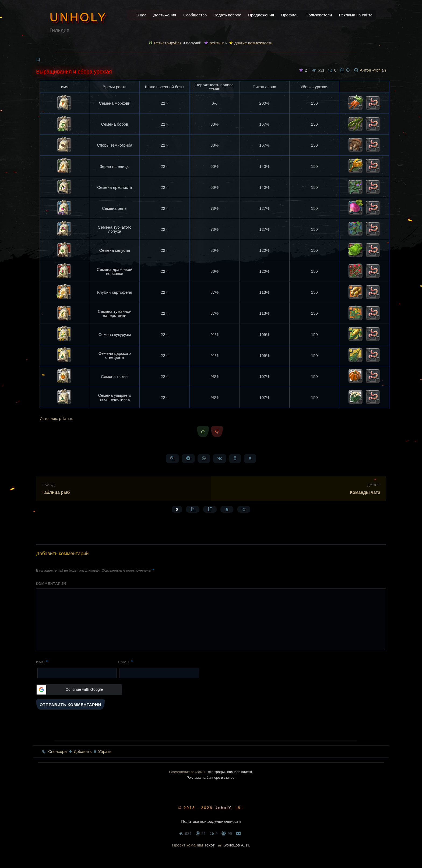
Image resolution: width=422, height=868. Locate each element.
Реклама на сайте (356, 15)
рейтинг (214, 43)
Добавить (80, 751)
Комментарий (51, 584)
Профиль (290, 15)
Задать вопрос (227, 15)
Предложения (261, 15)
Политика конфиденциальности (211, 821)
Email (126, 662)
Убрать (102, 751)
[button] (79, 690)
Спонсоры (55, 751)
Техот (210, 845)
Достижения (165, 15)
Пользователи (319, 15)
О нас (141, 15)
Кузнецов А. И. (236, 845)
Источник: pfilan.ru (57, 418)
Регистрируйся (165, 43)
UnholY (78, 17)
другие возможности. (252, 43)
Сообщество (195, 15)
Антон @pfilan (373, 70)
